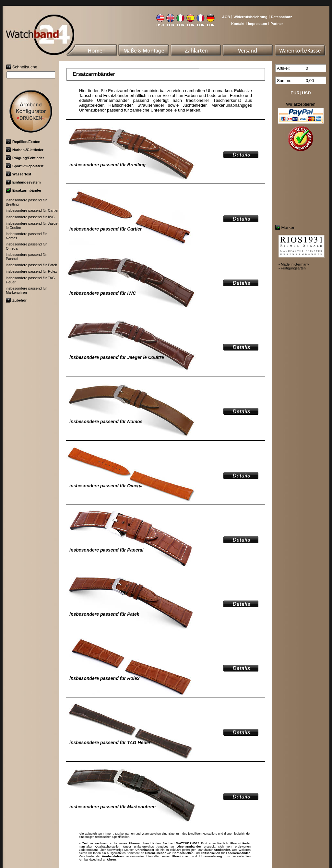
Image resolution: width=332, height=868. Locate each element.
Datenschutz (281, 17)
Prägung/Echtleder (25, 158)
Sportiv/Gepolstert (25, 166)
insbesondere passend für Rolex (31, 271)
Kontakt (238, 24)
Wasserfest (18, 174)
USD (306, 93)
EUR (295, 93)
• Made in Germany (294, 264)
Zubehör (16, 300)
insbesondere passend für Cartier (32, 210)
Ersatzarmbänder (24, 190)
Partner (277, 24)
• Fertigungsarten (292, 268)
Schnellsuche (25, 67)
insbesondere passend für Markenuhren (26, 290)
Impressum (258, 24)
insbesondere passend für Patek (31, 265)
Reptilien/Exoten (23, 142)
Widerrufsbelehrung (250, 17)
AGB (226, 17)
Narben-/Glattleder (25, 150)
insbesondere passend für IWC (30, 217)
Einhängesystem (23, 182)
